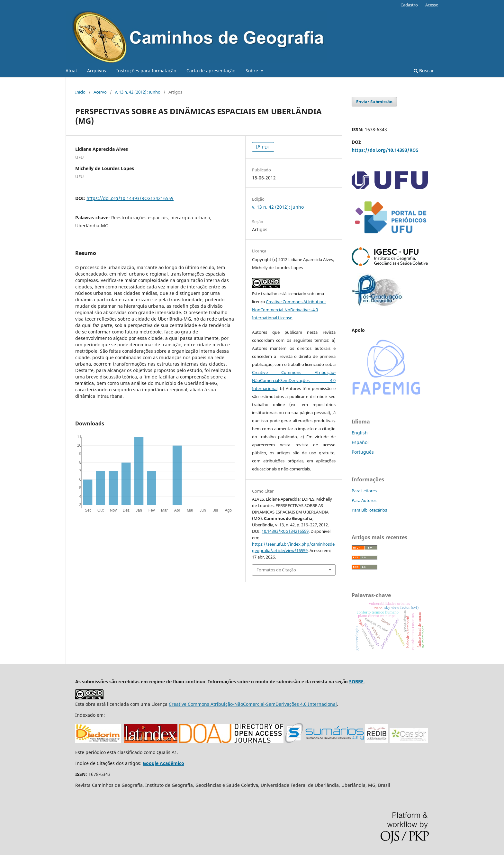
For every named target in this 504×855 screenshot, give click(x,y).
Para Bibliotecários (369, 510)
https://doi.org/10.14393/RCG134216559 (130, 198)
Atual (71, 71)
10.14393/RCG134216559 (285, 531)
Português (363, 452)
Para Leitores (364, 491)
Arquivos (97, 71)
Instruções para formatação (146, 71)
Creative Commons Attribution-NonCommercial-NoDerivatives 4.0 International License (289, 310)
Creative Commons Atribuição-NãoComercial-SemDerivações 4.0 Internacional (294, 380)
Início (80, 92)
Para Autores (364, 500)
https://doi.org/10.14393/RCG (385, 150)
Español (360, 442)
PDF (265, 147)
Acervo (100, 92)
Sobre (252, 71)
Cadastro (409, 5)
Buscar (424, 71)
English (360, 433)
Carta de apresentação (211, 71)
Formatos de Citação (276, 570)
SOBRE (356, 682)
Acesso (432, 5)
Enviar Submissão (374, 102)
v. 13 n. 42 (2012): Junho (138, 92)
